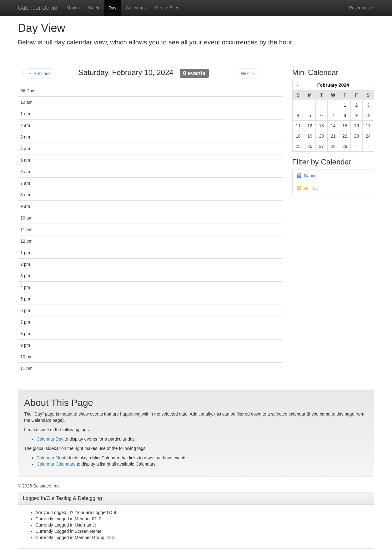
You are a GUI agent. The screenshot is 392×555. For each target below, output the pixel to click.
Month (73, 8)
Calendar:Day (50, 439)
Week (94, 8)
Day (113, 8)
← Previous (39, 73)
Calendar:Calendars (56, 464)
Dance (307, 176)
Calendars (136, 8)
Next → (248, 73)
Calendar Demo (38, 8)
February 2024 (333, 85)
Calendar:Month (52, 458)
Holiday (308, 189)
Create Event (168, 8)
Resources (362, 8)
